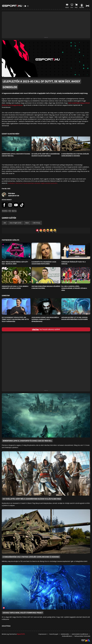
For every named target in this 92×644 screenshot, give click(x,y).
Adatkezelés (65, 634)
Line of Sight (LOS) (15, 223)
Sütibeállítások (67, 636)
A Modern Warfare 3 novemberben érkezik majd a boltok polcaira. (33, 183)
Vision (27, 223)
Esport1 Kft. (21, 634)
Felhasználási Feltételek (82, 636)
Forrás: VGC (6, 189)
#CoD (10, 211)
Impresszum (43, 634)
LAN (5, 223)
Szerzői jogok (54, 634)
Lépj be (35, 329)
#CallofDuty (5, 211)
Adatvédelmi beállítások (80, 634)
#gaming (14, 211)
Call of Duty (36, 223)
